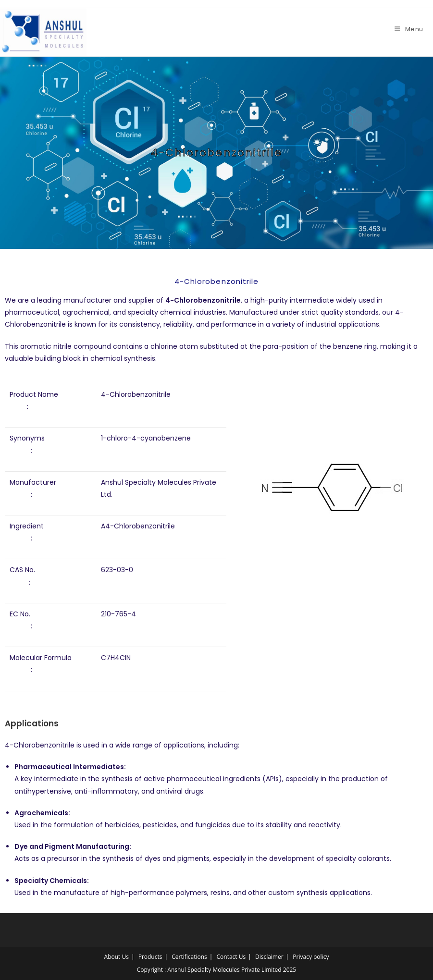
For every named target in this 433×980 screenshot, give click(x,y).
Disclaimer (269, 957)
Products (150, 957)
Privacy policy (311, 957)
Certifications (189, 957)
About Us (117, 957)
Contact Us (231, 957)
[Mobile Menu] (409, 29)
